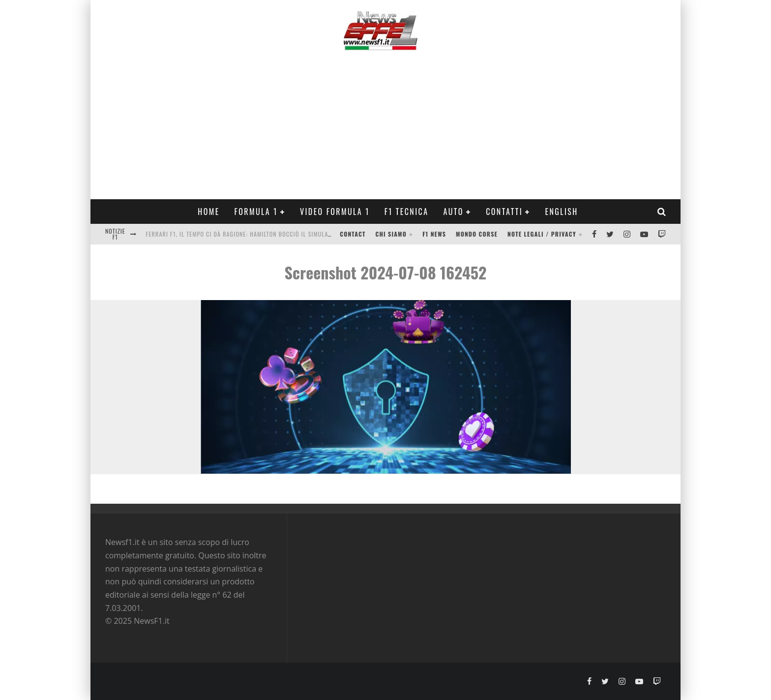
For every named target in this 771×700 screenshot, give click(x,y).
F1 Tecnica (407, 212)
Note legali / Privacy (542, 234)
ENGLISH (561, 212)
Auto (454, 212)
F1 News (434, 234)
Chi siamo (391, 234)
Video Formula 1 (335, 212)
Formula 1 (256, 212)
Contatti (504, 212)
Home (208, 212)
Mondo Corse (477, 234)
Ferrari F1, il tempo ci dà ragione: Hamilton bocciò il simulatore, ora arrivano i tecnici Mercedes (294, 234)
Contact (353, 234)
